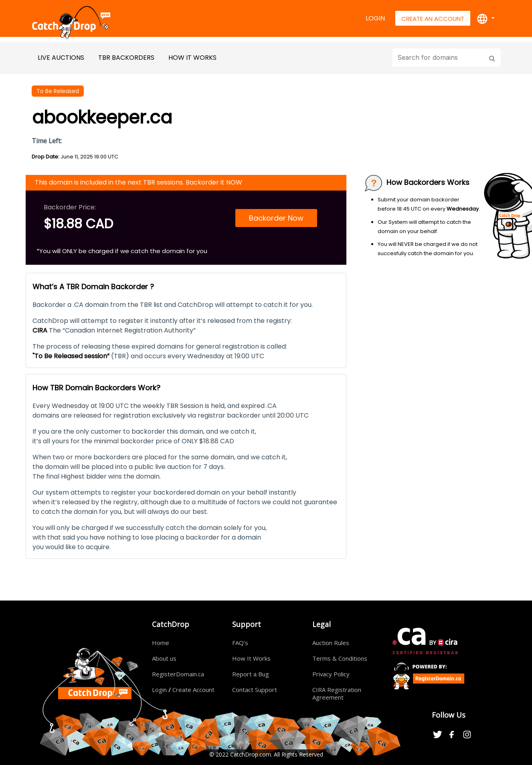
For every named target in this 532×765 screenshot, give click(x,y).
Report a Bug (251, 674)
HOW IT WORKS (192, 58)
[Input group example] (439, 58)
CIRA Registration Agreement (337, 693)
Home (161, 643)
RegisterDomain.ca (178, 674)
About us (164, 658)
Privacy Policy (331, 674)
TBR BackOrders (126, 58)
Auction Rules (331, 643)
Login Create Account (183, 690)
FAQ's (240, 643)
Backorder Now (276, 218)
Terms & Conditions (340, 658)
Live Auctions (61, 58)
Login (375, 18)
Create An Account (433, 19)
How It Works (251, 658)
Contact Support (255, 690)
